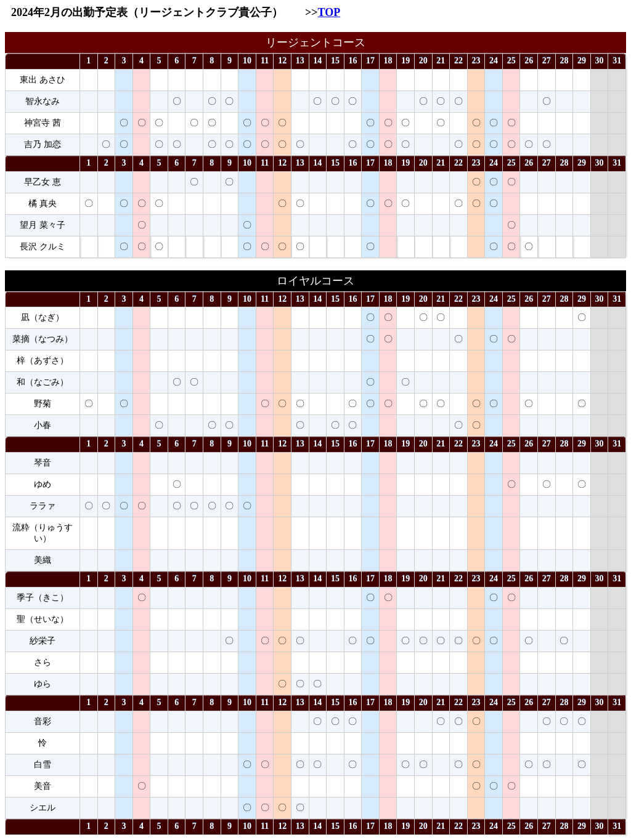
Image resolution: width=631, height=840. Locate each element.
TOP (329, 12)
